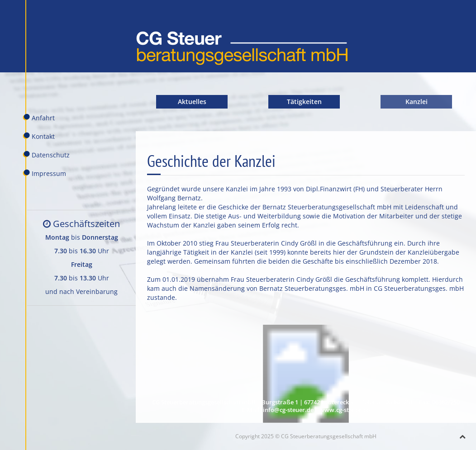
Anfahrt (39, 118)
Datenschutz (46, 155)
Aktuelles (192, 102)
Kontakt (39, 136)
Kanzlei (416, 102)
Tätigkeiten (304, 102)
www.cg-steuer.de (345, 410)
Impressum (44, 173)
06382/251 (399, 402)
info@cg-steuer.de (288, 410)
